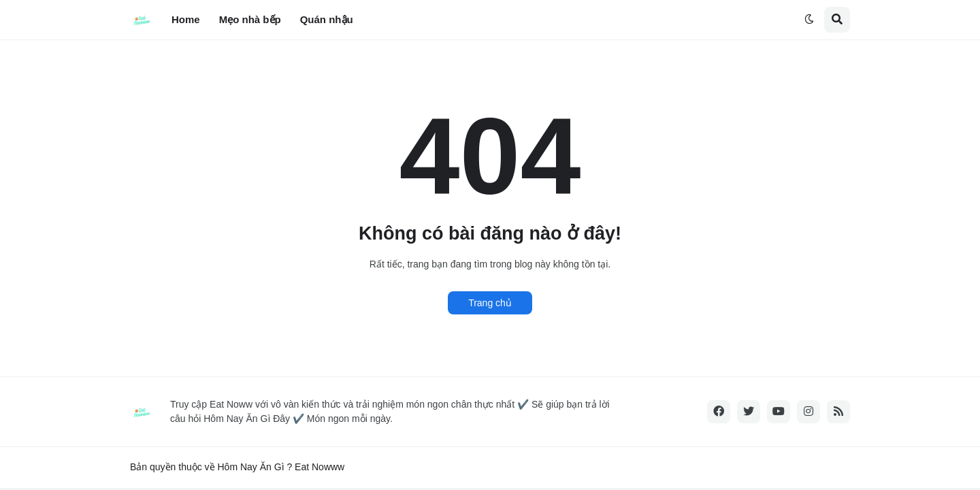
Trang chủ (490, 303)
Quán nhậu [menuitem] (327, 19)
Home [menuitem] (186, 19)
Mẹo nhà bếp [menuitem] (250, 19)
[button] (809, 20)
